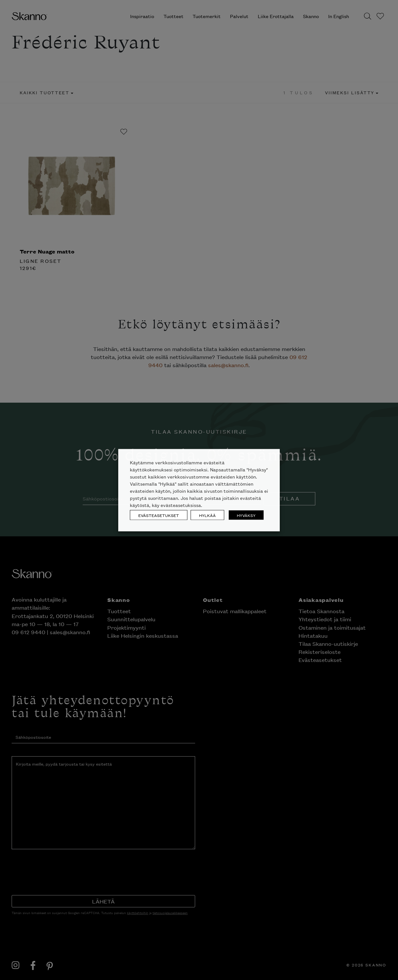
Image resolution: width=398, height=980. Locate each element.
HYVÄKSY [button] (246, 515)
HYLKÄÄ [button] (207, 515)
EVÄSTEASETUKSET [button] (159, 515)
